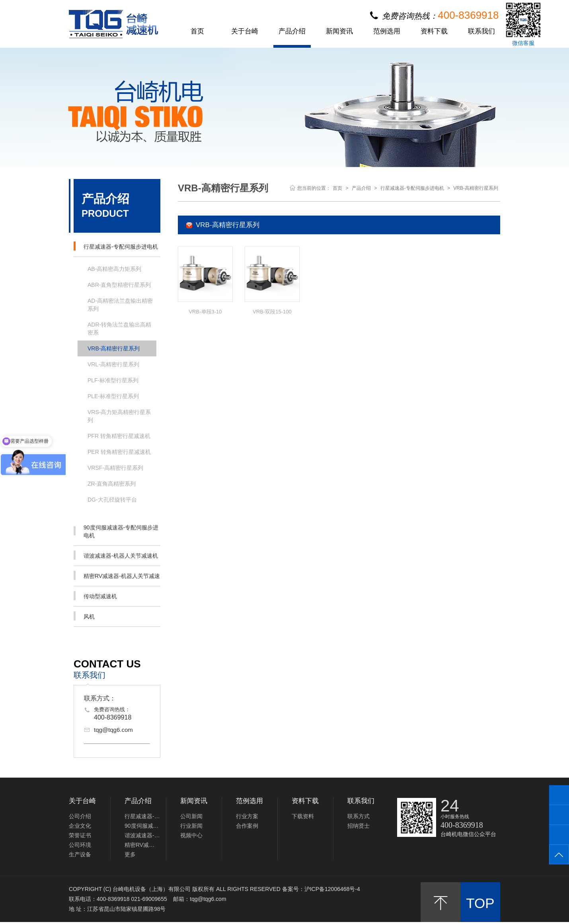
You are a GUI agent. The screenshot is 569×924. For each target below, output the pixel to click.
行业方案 (247, 816)
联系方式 (359, 816)
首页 (197, 31)
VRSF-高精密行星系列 (115, 468)
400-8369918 (113, 717)
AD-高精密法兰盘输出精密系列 (120, 305)
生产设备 (80, 854)
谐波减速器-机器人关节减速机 (116, 555)
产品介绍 (292, 31)
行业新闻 (191, 826)
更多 (130, 854)
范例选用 (387, 31)
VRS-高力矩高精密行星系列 (119, 416)
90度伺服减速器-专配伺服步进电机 (116, 531)
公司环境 (80, 845)
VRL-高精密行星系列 (113, 364)
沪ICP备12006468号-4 (332, 889)
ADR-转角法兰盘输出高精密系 (119, 329)
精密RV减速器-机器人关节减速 (117, 575)
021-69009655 (149, 899)
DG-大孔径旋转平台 (112, 500)
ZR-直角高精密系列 (112, 484)
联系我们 (481, 31)
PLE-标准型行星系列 (113, 396)
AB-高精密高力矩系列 (114, 269)
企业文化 (80, 826)
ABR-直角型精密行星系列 (119, 285)
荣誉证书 (80, 835)
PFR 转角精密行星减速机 (119, 436)
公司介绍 (80, 816)
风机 (84, 616)
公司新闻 (191, 816)
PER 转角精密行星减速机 (119, 452)
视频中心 (191, 835)
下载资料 (303, 816)
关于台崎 (245, 31)
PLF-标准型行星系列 (113, 380)
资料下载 (434, 31)
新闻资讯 (339, 31)
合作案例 (247, 826)
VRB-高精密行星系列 (114, 348)
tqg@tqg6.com (113, 730)
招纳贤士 (359, 826)
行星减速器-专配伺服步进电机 (116, 246)
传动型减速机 (95, 596)
